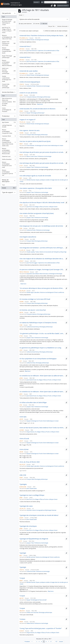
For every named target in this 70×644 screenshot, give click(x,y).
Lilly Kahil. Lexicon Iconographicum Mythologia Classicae (41, 510)
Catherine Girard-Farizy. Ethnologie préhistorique (40, 327)
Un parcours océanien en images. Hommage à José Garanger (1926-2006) (42, 270)
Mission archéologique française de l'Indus (9, 131)
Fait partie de (6, 13)
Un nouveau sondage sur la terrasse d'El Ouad (35, 299)
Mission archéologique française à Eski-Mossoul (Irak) (9, 151)
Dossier (9, 188)
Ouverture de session (62, 6)
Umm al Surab (24, 439)
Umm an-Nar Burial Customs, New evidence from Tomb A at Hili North (42, 428)
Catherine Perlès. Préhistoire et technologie (38, 86)
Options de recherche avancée (29, 19)
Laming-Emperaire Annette (9, 126)
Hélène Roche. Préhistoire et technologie (37, 623)
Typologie (23, 553)
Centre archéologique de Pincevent (9, 110)
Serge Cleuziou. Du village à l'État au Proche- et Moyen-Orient (43, 432)
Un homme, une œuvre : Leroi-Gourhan (33, 310)
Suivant (61, 642)
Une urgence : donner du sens (30, 130)
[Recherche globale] (55, 2)
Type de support (8, 192)
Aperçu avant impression (25, 24)
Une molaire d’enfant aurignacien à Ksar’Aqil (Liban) (37, 213)
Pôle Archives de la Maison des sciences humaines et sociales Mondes (9, 102)
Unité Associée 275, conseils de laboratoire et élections (37, 109)
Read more (40, 104)
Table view (44, 24)
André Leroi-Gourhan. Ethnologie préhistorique (9, 71)
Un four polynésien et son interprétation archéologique (38, 359)
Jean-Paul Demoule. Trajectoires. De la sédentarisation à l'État (43, 51)
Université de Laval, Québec (29, 71)
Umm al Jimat (24, 449)
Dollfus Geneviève (9, 160)
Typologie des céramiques (28, 526)
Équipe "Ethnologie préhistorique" (9, 57)
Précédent (27, 642)
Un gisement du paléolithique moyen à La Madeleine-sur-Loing (40, 348)
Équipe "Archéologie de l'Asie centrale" (37, 600)
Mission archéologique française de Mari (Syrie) (9, 50)
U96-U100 (23, 475)
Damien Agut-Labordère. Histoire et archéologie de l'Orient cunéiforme (45, 292)
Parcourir (36, 2)
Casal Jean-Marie (9, 136)
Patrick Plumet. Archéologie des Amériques (38, 40)
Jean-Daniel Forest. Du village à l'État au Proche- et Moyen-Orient (44, 380)
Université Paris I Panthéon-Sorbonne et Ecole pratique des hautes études (42, 36)
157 (56, 642)
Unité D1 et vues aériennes (28, 93)
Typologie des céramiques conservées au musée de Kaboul (39, 515)
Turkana (22, 619)
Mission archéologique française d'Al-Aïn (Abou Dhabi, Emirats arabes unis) (9, 142)
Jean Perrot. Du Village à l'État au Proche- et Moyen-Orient (9, 30)
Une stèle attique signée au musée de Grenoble (35, 176)
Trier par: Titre (51, 26)
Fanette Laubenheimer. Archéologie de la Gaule (9, 79)
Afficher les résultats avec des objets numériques (55, 31)
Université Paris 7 (25, 46)
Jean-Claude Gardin (32, 488)
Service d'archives (8, 92)
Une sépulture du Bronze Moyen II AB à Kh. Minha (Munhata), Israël (42, 203)
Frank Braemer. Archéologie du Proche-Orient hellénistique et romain (45, 145)
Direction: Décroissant (63, 26)
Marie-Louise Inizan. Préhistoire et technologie (39, 156)
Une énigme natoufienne (28, 237)
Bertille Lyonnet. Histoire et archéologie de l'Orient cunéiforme (43, 557)
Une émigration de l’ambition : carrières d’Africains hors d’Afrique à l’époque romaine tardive (42, 248)
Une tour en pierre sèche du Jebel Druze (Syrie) (35, 141)
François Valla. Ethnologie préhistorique (9, 86)
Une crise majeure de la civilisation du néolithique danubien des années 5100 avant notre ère (42, 259)
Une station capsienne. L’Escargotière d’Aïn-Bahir (36, 188)
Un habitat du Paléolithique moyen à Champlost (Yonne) (38, 323)
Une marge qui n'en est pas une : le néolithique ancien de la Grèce (41, 226)
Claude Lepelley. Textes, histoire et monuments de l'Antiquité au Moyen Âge (47, 252)
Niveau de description (6, 181)
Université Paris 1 (25, 57)
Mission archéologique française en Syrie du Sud (9, 173)
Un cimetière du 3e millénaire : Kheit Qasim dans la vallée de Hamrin (42, 376)
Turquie (22, 578)
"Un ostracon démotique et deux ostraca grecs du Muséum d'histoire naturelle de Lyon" (42, 288)
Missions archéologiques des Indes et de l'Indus (9, 37)
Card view (36, 24)
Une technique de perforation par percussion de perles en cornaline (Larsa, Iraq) (42, 152)
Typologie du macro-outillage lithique (32, 495)
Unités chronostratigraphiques (30, 82)
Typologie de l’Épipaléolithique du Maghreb (34, 539)
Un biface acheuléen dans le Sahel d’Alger (33, 403)
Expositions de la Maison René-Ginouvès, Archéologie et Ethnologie (44, 274)
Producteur (6, 116)
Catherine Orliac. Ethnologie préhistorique (38, 363)
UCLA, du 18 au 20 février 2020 (30, 462)
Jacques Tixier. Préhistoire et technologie (9, 43)
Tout (3, 17)
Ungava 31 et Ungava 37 (27, 120)
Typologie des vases (26, 506)
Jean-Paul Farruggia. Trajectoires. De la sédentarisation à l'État (43, 263)
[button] (52, 6)
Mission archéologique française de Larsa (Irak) (9, 165)
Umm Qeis (23, 417)
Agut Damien (9, 123)
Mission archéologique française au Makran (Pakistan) (9, 63)
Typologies (23, 484)
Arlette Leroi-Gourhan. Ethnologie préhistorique (39, 612)
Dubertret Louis (9, 157)
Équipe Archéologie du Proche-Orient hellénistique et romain (9, 22)
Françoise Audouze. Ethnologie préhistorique (38, 97)
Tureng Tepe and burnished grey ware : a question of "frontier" (41, 628)
